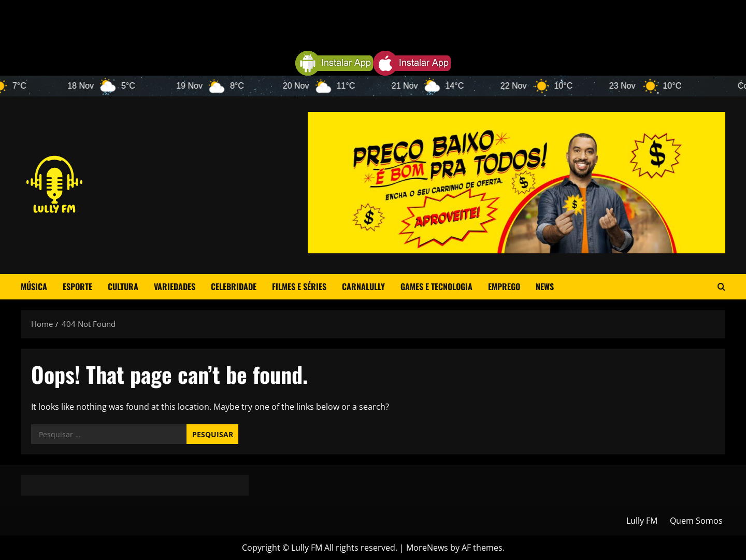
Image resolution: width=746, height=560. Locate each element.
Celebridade (234, 286)
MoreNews (427, 548)
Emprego (504, 286)
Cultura (123, 286)
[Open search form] (721, 287)
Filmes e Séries (299, 286)
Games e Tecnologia (436, 286)
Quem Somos (696, 521)
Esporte (77, 286)
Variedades (175, 286)
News (545, 286)
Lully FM (642, 521)
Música (34, 286)
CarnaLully (363, 286)
